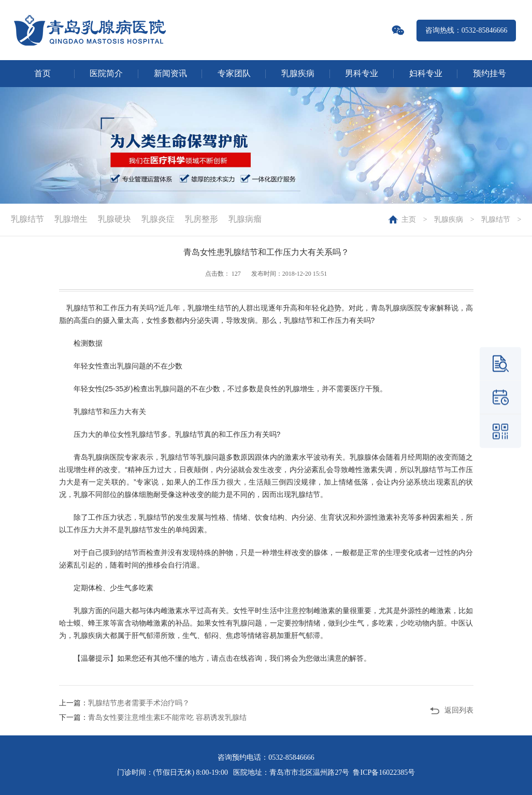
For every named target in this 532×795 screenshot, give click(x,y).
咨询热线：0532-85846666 (466, 30)
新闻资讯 (170, 73)
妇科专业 (426, 73)
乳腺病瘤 (245, 219)
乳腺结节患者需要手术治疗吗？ (139, 703)
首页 (42, 73)
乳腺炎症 (158, 219)
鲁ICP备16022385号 (384, 772)
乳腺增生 (71, 219)
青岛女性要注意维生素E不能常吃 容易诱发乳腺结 (167, 718)
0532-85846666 (291, 757)
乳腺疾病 (298, 73)
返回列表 (459, 710)
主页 (409, 219)
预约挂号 (490, 73)
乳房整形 (202, 219)
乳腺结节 (496, 219)
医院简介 (106, 73)
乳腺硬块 (114, 219)
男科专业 (362, 73)
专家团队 (234, 73)
